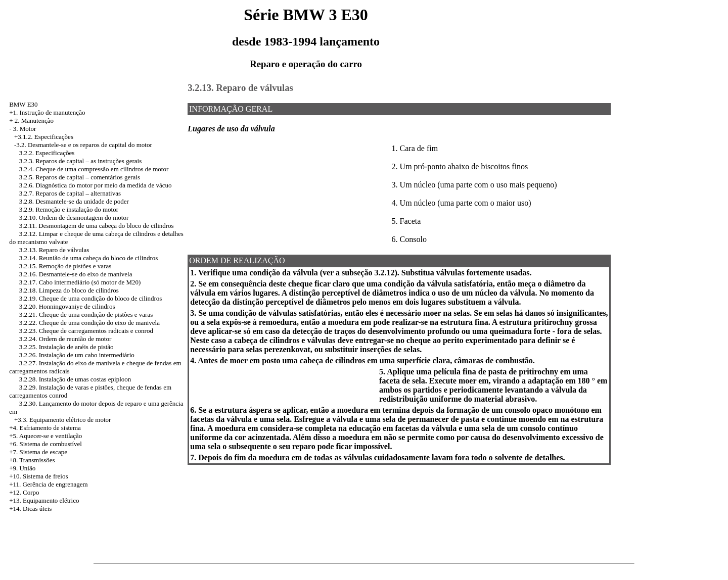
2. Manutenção (34, 120)
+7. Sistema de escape (38, 452)
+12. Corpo (24, 492)
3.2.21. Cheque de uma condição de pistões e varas (86, 315)
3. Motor (25, 129)
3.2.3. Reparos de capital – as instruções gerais (81, 161)
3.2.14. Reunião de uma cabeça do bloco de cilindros (89, 258)
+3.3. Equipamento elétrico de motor (62, 420)
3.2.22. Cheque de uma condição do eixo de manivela (89, 323)
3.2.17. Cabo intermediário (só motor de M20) (80, 282)
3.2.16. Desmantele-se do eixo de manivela (76, 274)
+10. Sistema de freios (38, 476)
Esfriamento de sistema (50, 428)
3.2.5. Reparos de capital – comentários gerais (80, 177)
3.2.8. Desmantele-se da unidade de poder (74, 201)
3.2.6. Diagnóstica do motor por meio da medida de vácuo (96, 185)
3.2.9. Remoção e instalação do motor (69, 209)
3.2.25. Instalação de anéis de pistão (66, 347)
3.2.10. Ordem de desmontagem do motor (74, 217)
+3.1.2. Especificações (44, 137)
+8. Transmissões (32, 460)
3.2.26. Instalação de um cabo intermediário (77, 355)
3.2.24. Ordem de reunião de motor (65, 339)
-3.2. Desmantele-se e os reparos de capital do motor (83, 145)
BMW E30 (23, 104)
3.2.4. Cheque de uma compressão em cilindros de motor (94, 169)
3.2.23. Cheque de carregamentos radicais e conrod (86, 331)
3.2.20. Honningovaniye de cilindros (67, 306)
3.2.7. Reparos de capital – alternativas (70, 193)
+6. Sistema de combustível (45, 444)
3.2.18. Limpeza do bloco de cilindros (69, 290)
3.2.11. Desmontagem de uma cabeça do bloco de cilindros (97, 226)
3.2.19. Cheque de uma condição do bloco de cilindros (91, 298)
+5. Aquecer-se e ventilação (45, 436)
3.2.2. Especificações (47, 153)
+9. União (22, 468)
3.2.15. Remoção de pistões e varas (65, 266)
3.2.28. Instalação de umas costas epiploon (75, 379)
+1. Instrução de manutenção (47, 112)
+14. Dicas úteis (30, 509)
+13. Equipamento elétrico (44, 500)
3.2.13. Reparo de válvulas (54, 250)
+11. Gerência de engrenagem (49, 484)
